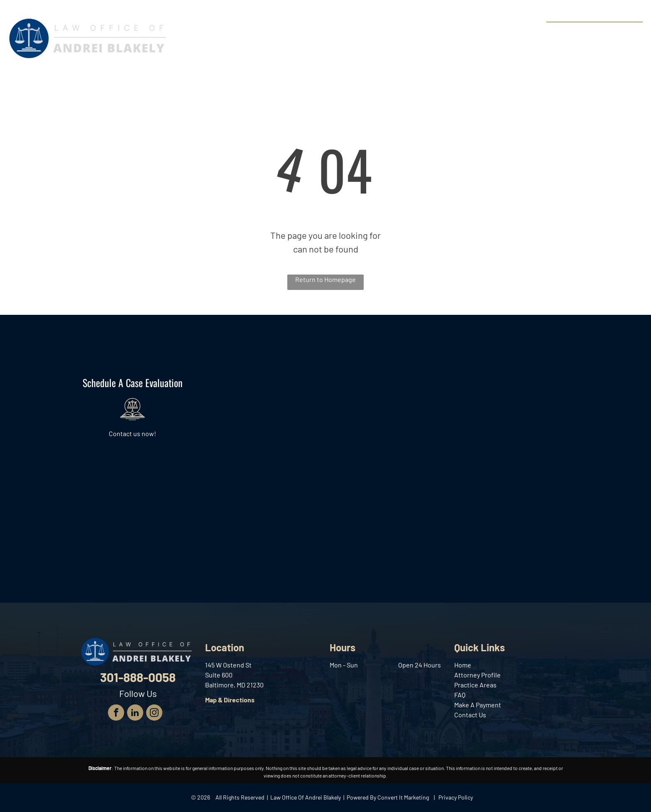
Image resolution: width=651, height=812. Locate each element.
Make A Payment (478, 705)
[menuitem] (224, 33)
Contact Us (470, 715)
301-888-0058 (612, 31)
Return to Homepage (325, 279)
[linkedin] (135, 714)
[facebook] (116, 714)
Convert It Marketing (403, 797)
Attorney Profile (477, 675)
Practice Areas (475, 685)
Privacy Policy (456, 797)
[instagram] (154, 714)
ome (465, 665)
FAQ (460, 695)
